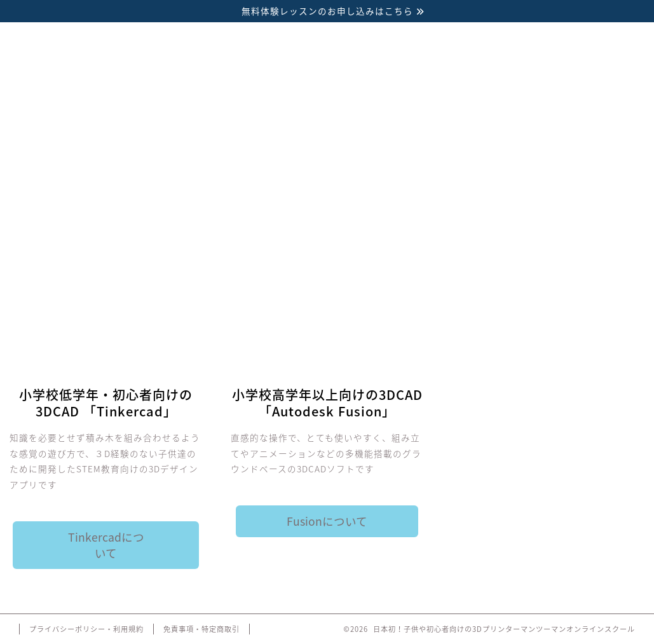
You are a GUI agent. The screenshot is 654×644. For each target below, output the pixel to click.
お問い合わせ (579, 200)
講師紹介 (453, 200)
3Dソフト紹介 (201, 200)
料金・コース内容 (327, 200)
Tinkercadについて (106, 545)
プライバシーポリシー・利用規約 (86, 629)
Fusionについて (327, 521)
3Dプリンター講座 (76, 200)
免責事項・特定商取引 (201, 629)
